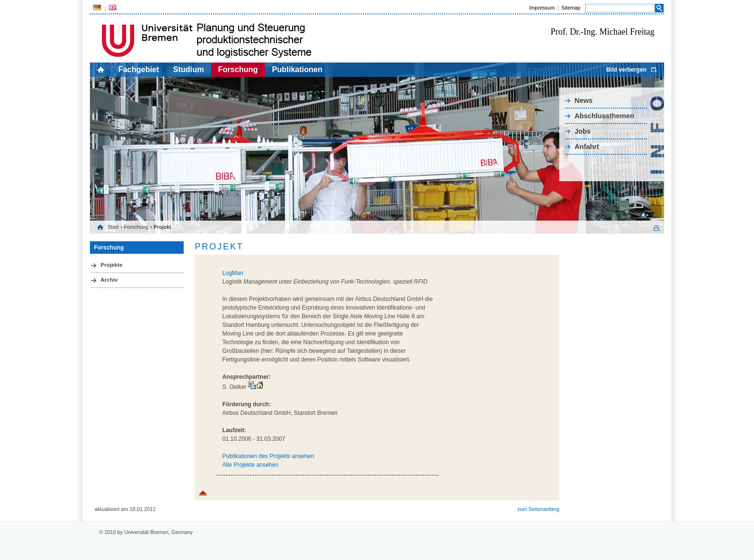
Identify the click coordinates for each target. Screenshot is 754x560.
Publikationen (297, 69)
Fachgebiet (138, 69)
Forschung (238, 69)
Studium (188, 69)
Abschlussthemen (604, 116)
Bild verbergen (626, 70)
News (584, 100)
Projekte (112, 265)
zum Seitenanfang (538, 509)
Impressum (542, 8)
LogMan (232, 273)
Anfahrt (587, 147)
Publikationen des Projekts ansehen (268, 456)
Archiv (109, 280)
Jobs (583, 131)
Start (113, 227)
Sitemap (571, 8)
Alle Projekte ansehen (250, 465)
